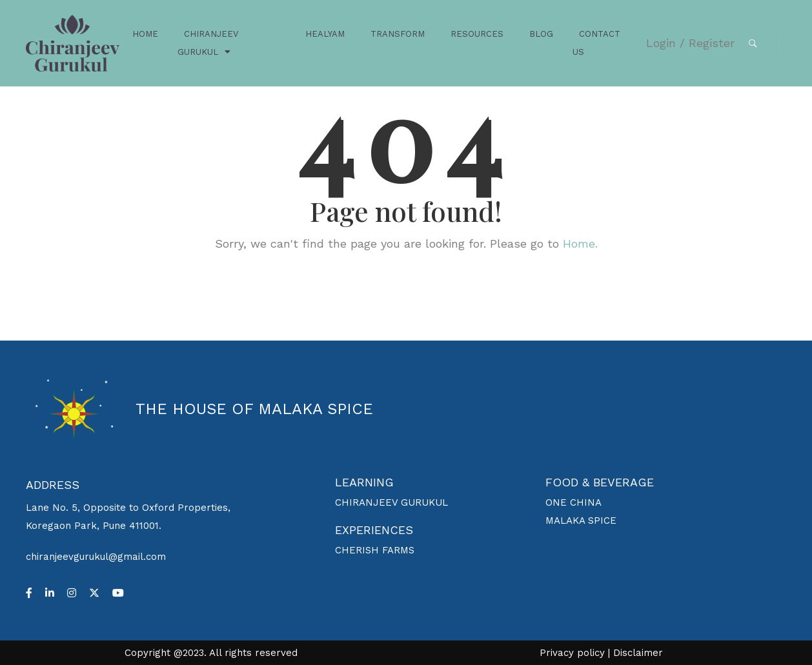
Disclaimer (638, 653)
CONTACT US (596, 43)
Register (712, 43)
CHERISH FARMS (375, 550)
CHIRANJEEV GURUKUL (208, 43)
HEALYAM (325, 34)
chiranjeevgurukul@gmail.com (96, 557)
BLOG (541, 34)
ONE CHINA (573, 502)
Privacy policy (572, 653)
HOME (145, 34)
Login (661, 43)
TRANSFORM (398, 34)
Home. (580, 243)
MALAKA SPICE (581, 521)
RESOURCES (477, 34)
